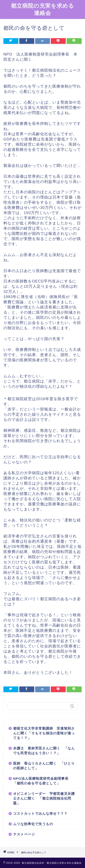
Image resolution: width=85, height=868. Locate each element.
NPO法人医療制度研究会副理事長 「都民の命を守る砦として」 (43, 781)
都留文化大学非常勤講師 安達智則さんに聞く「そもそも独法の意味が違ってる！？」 (44, 733)
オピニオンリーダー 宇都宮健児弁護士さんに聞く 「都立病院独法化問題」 (44, 798)
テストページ (24, 834)
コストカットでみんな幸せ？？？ (40, 813)
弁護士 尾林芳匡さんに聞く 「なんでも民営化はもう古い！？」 (44, 751)
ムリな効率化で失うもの (33, 824)
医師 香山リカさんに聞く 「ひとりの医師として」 (44, 766)
